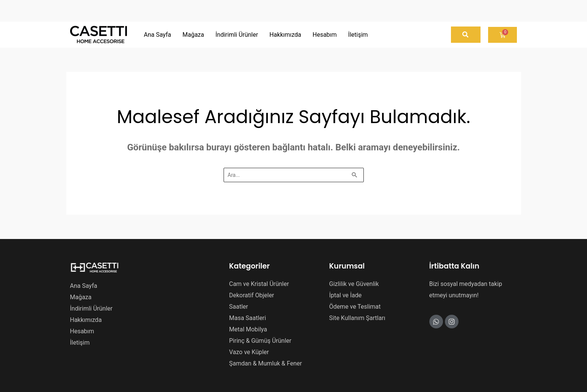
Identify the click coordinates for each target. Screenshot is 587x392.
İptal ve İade (346, 295)
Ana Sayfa (84, 286)
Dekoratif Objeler (252, 295)
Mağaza (81, 297)
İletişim (80, 343)
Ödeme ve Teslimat (355, 307)
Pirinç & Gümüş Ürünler (260, 341)
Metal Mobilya (248, 329)
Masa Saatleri (248, 318)
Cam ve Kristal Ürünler (259, 284)
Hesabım (82, 331)
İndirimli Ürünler (91, 308)
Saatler (239, 307)
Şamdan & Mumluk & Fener (266, 363)
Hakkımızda (86, 320)
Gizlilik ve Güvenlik (354, 284)
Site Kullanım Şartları (357, 318)
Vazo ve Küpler (249, 352)
